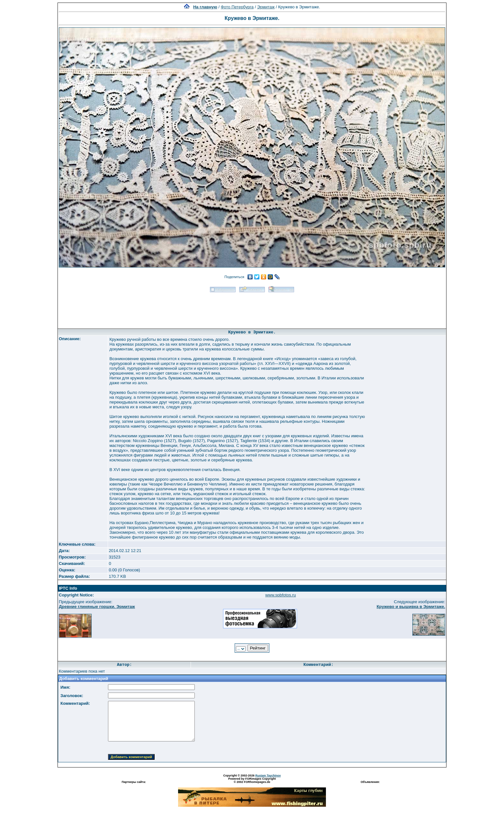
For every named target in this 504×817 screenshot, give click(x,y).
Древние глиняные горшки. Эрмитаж (97, 607)
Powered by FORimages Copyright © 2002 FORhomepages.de (252, 780)
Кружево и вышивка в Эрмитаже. (411, 607)
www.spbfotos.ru (280, 595)
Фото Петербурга (237, 7)
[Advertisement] (252, 308)
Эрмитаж (266, 7)
